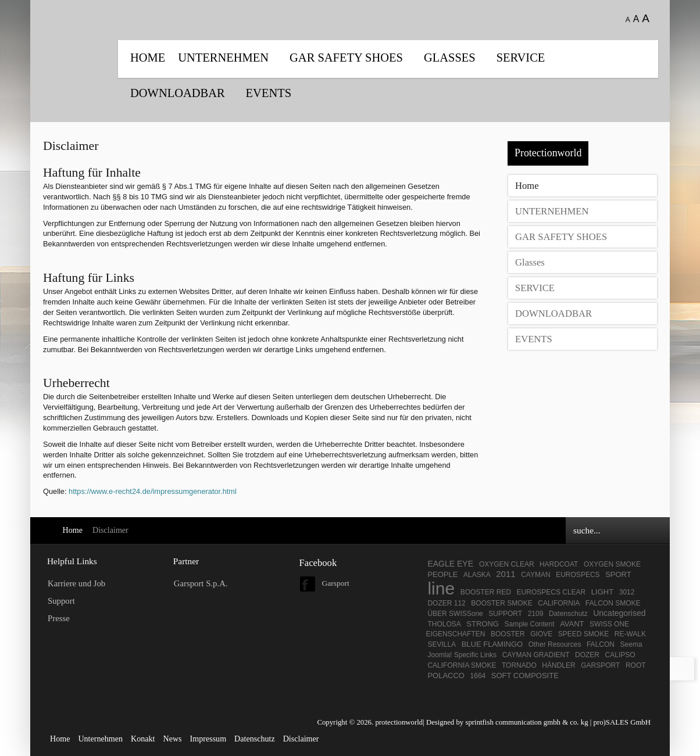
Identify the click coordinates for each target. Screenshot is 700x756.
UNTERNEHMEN (223, 58)
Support (61, 601)
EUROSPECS (578, 575)
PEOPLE (442, 574)
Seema (631, 644)
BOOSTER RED (486, 592)
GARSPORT (600, 665)
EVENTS (269, 93)
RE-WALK (630, 634)
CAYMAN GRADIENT (536, 655)
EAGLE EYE (451, 564)
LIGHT (602, 592)
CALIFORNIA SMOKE (462, 665)
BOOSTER (508, 634)
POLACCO (446, 676)
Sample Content (530, 624)
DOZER (587, 655)
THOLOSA (444, 624)
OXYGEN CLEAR (508, 564)
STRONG (483, 624)
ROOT (636, 665)
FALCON (601, 644)
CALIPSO (620, 655)
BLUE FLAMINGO (492, 644)
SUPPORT (505, 614)
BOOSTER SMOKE (501, 603)
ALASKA (477, 575)
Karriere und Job (76, 583)
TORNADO (519, 665)
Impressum (208, 739)
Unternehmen (100, 739)
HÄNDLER (558, 665)
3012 (627, 592)
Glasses (450, 58)
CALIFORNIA (559, 603)
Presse (59, 618)
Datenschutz (568, 614)
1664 (478, 676)
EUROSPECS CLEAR (551, 592)
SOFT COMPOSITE (525, 676)
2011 (506, 574)
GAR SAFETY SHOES (346, 58)
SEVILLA (442, 644)
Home (148, 58)
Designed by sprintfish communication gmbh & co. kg (507, 722)
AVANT (572, 624)
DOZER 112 (446, 603)
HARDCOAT (559, 564)
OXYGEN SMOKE (612, 564)
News (172, 739)
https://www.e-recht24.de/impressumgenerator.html (153, 491)
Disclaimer (301, 739)
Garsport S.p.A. (201, 583)
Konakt (143, 739)
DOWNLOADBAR (178, 93)
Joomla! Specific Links (462, 655)
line (441, 588)
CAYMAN (535, 575)
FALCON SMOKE (613, 603)
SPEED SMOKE (583, 634)
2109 (536, 614)
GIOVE (541, 634)
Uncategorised (619, 613)
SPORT (618, 574)
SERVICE (521, 58)
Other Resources (555, 644)
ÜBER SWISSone (455, 614)
